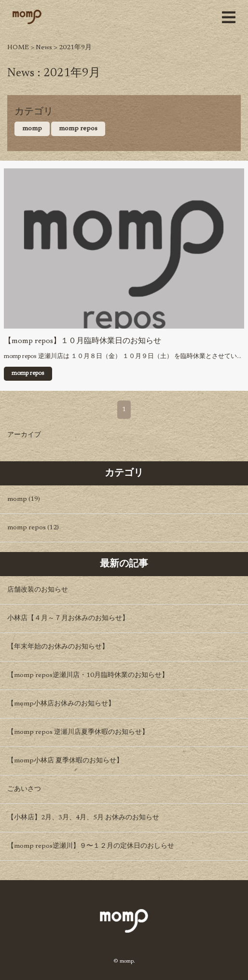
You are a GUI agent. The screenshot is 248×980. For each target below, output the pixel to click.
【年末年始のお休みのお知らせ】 (58, 647)
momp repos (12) (33, 528)
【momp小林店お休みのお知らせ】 (61, 704)
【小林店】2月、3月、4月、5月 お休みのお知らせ (83, 818)
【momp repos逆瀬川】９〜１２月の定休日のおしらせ (91, 846)
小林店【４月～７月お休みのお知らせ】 (68, 619)
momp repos (78, 129)
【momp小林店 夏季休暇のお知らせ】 (65, 761)
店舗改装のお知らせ (38, 590)
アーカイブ (24, 435)
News (44, 48)
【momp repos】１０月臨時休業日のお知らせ (83, 341)
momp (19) (24, 499)
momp (32, 129)
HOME (18, 48)
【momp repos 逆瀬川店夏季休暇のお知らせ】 (78, 732)
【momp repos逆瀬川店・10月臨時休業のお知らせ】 (88, 676)
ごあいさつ (24, 789)
